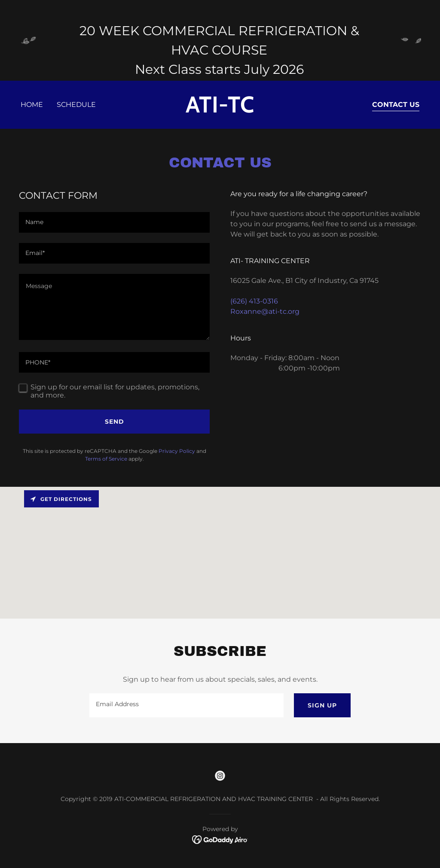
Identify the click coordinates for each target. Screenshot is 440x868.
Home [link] (32, 105)
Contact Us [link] (396, 105)
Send (115, 422)
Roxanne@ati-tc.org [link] (265, 311)
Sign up (322, 705)
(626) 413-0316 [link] (254, 301)
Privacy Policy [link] (177, 451)
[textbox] (114, 222)
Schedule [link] (76, 105)
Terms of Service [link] (106, 459)
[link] (220, 110)
